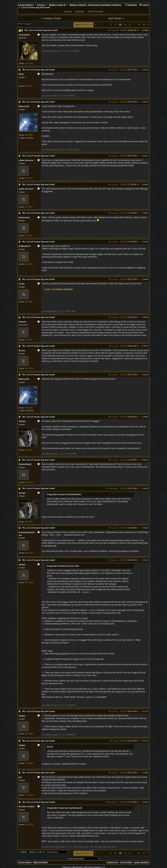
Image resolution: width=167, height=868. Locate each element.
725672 (145, 346)
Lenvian (114, 741)
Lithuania (30, 138)
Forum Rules (25, 862)
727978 (145, 802)
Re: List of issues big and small (41, 30)
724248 (145, 242)
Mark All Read (40, 862)
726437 (145, 460)
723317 (145, 156)
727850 (145, 773)
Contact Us (112, 862)
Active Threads (95, 11)
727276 (145, 741)
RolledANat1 (112, 488)
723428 (145, 184)
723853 (145, 213)
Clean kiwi (113, 560)
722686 (145, 30)
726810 (145, 528)
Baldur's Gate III (57, 5)
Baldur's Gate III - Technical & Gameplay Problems (95, 5)
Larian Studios (26, 5)
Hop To (24, 852)
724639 (145, 317)
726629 (145, 488)
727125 (145, 711)
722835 (145, 70)
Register (131, 5)
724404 (145, 279)
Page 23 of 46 (84, 25)
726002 (145, 417)
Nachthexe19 (112, 802)
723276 (145, 102)
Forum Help (126, 862)
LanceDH (114, 30)
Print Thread (24, 24)
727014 (145, 560)
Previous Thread (51, 18)
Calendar (80, 11)
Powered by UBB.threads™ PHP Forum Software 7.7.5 (83, 867)
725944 (145, 375)
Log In (144, 5)
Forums (41, 5)
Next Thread (116, 18)
